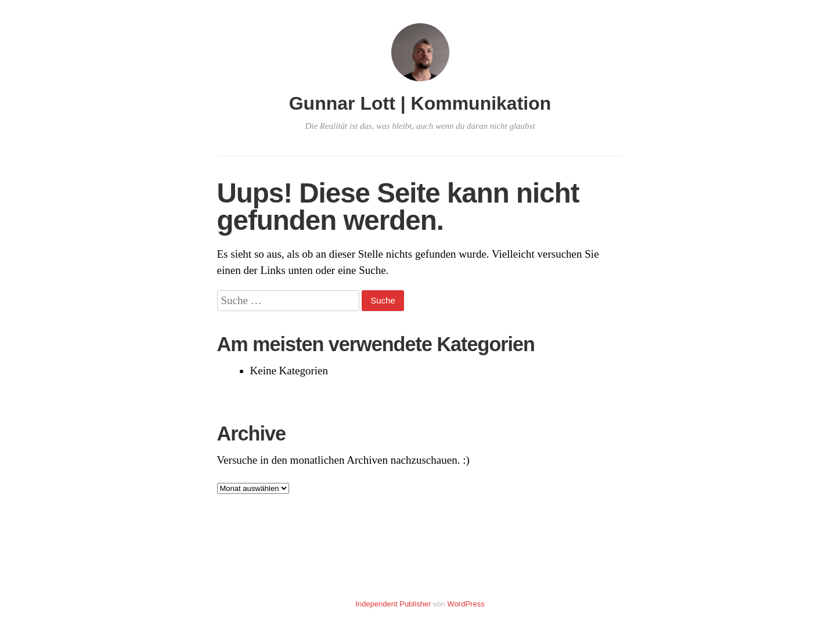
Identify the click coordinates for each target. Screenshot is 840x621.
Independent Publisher (393, 604)
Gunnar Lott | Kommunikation (420, 103)
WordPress (466, 604)
